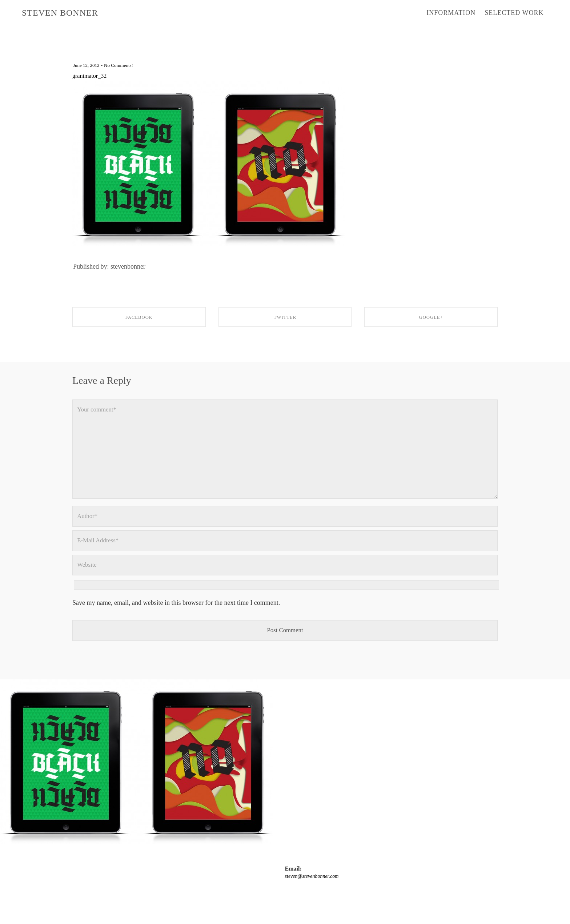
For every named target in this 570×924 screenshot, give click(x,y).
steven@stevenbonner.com (103, 898)
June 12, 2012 (88, 65)
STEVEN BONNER (60, 13)
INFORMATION (451, 13)
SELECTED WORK (514, 13)
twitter (254, 898)
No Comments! (125, 65)
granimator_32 (92, 76)
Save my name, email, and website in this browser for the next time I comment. (176, 618)
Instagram (230, 898)
